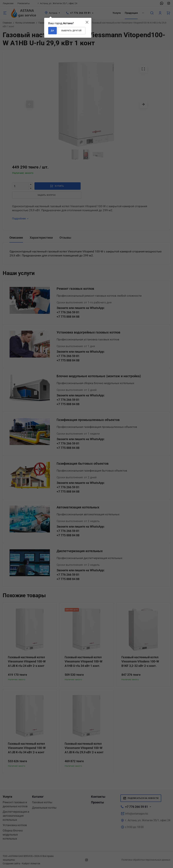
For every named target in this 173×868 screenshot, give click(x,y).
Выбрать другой (71, 31)
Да (52, 31)
